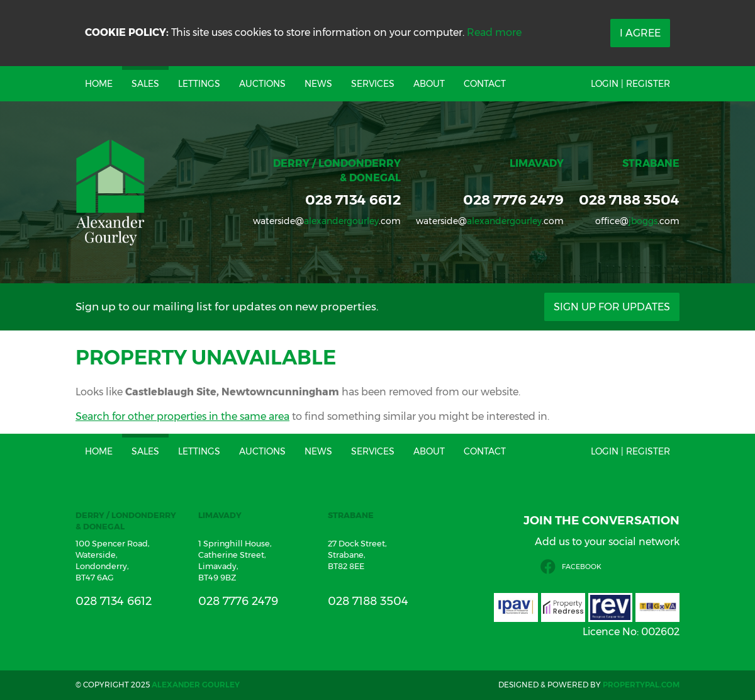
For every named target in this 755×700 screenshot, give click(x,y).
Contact (485, 84)
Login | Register (630, 84)
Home (99, 84)
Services (373, 84)
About (429, 84)
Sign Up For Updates (612, 307)
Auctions (262, 84)
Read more (494, 32)
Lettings (199, 84)
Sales (145, 84)
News (318, 84)
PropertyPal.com (641, 685)
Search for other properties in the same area (182, 416)
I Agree (640, 33)
